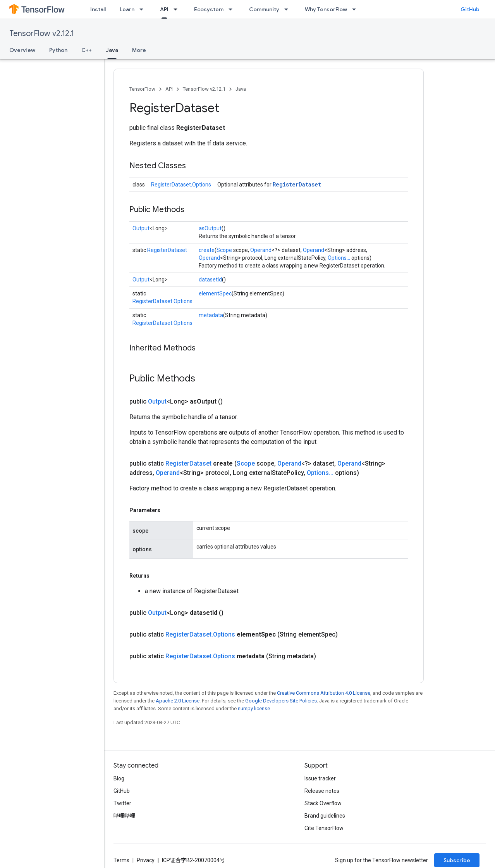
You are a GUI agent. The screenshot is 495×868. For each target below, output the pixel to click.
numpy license (254, 708)
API (169, 89)
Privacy (146, 860)
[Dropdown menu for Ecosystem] (233, 9)
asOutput (210, 228)
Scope (224, 250)
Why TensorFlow (326, 9)
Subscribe (457, 860)
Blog (119, 778)
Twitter (122, 803)
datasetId (210, 280)
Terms (121, 860)
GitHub (470, 9)
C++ (87, 50)
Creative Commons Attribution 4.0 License (324, 693)
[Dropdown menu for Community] (289, 9)
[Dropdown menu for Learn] (144, 9)
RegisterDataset (297, 184)
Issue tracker (320, 778)
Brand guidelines (325, 816)
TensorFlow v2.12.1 (42, 34)
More (139, 50)
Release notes (322, 791)
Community (264, 9)
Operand (261, 250)
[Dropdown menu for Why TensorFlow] (356, 9)
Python (58, 50)
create (207, 250)
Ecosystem (209, 9)
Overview (22, 50)
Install (98, 9)
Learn (127, 9)
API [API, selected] (164, 9)
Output (141, 228)
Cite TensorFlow (324, 828)
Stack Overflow (323, 803)
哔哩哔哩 (124, 816)
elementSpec (215, 293)
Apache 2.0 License (178, 701)
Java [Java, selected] (112, 50)
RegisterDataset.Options (181, 185)
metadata (211, 315)
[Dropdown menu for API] (178, 9)
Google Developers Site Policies (281, 701)
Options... (339, 258)
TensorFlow (142, 89)
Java (241, 89)
